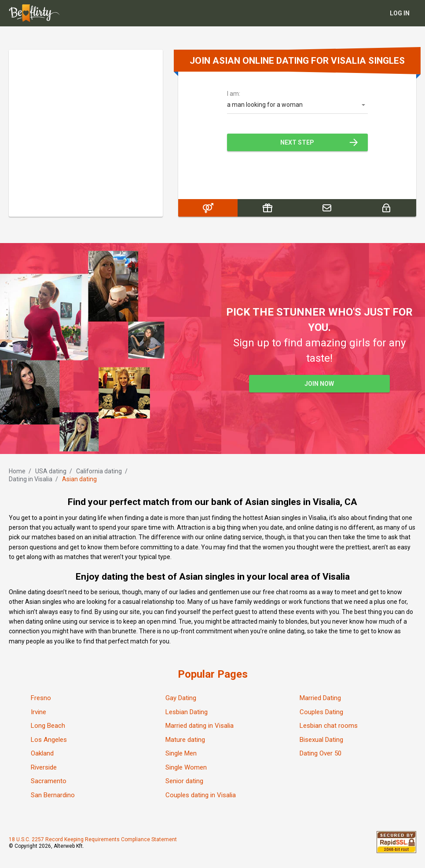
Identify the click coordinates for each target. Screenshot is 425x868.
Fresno (41, 698)
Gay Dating (181, 698)
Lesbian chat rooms (329, 726)
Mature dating (185, 740)
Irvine (38, 712)
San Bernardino (53, 795)
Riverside (44, 767)
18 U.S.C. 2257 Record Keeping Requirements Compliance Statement (93, 839)
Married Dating (320, 698)
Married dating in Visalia (200, 726)
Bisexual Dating (321, 740)
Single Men (181, 753)
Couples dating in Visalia (201, 795)
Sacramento (49, 781)
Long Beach (48, 726)
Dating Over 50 (321, 753)
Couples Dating (321, 712)
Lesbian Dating (187, 712)
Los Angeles (49, 740)
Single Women (186, 767)
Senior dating (184, 781)
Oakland (42, 753)
